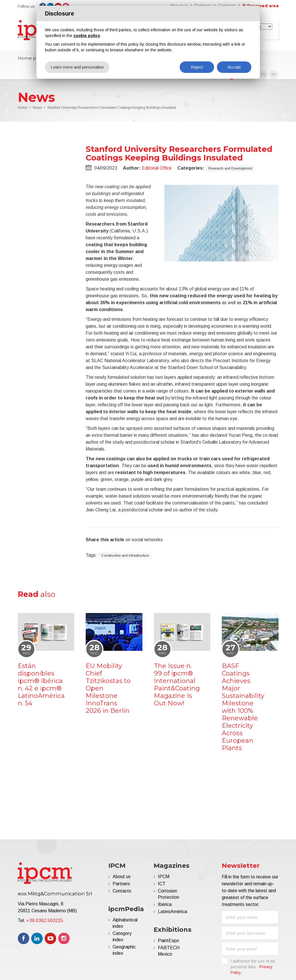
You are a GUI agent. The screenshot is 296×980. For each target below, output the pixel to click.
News (37, 108)
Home (23, 108)
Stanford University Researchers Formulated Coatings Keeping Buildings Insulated (112, 108)
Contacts (122, 891)
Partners (121, 884)
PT (274, 75)
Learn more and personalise (77, 67)
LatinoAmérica (172, 912)
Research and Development (230, 168)
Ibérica (165, 904)
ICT (162, 884)
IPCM (164, 877)
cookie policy (87, 36)
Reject (197, 67)
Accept (234, 67)
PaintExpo (168, 941)
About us (122, 877)
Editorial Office (157, 168)
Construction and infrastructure (125, 556)
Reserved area (263, 6)
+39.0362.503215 (45, 920)
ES (263, 75)
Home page (31, 58)
